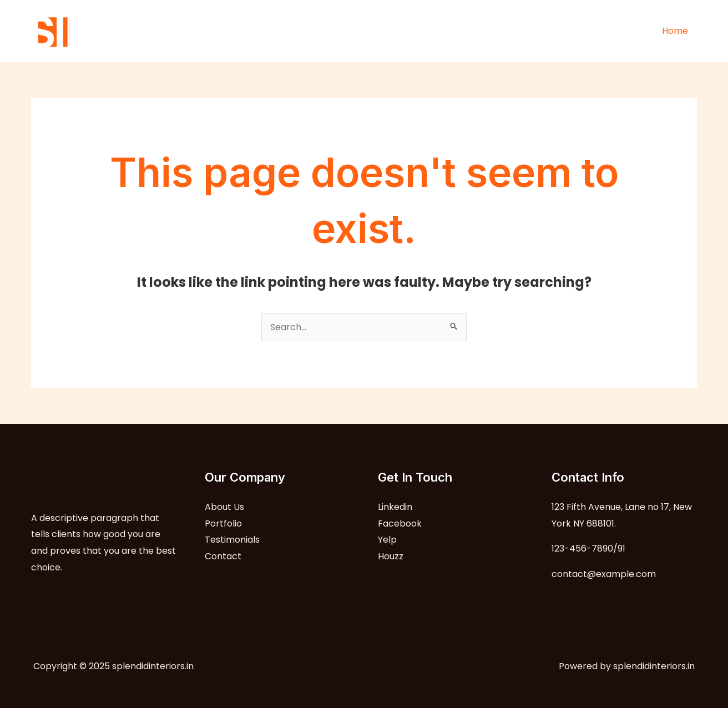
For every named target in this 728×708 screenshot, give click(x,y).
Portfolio (223, 524)
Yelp (387, 540)
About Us (224, 507)
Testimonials (232, 540)
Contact (223, 556)
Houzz (391, 556)
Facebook (400, 524)
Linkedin (395, 507)
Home (675, 31)
